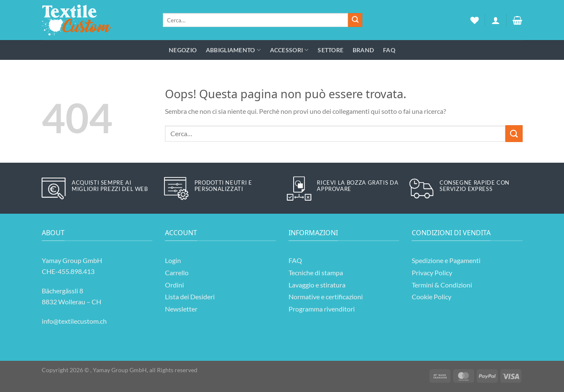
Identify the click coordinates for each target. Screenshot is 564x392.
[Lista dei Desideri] (475, 20)
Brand (363, 50)
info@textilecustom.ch (74, 321)
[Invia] (355, 20)
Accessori (289, 50)
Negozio (183, 50)
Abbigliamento (233, 50)
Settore (331, 50)
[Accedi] (496, 20)
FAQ (389, 50)
